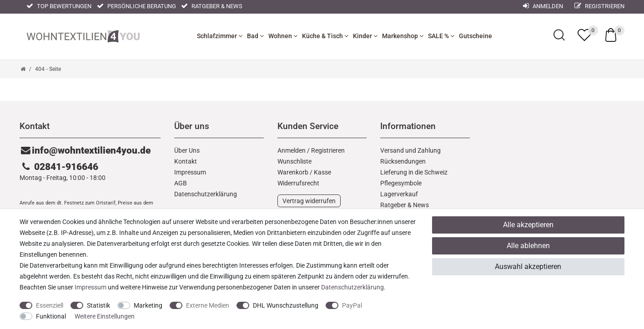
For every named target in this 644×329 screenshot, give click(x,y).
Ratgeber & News (212, 6)
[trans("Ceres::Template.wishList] (584, 35)
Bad (255, 36)
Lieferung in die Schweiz (414, 172)
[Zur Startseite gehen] (23, 69)
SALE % (441, 36)
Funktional (51, 316)
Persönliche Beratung (136, 6)
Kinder (365, 36)
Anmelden (292, 150)
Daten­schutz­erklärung (206, 194)
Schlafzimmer (220, 36)
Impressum (190, 172)
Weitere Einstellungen (105, 316)
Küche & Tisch (325, 36)
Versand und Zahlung (410, 150)
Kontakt (186, 161)
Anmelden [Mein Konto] (543, 6)
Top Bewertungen (59, 6)
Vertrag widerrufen (309, 201)
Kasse (322, 172)
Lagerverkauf (399, 194)
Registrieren (599, 6)
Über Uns (187, 150)
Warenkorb (293, 172)
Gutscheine (475, 36)
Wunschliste (294, 161)
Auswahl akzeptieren (528, 267)
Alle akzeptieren (528, 225)
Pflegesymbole (401, 183)
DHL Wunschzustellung (286, 305)
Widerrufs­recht (298, 183)
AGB (181, 183)
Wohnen (283, 36)
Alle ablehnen (528, 246)
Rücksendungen (403, 161)
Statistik (98, 305)
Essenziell (50, 305)
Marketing (148, 305)
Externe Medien (208, 305)
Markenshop (403, 36)
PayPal (352, 305)
